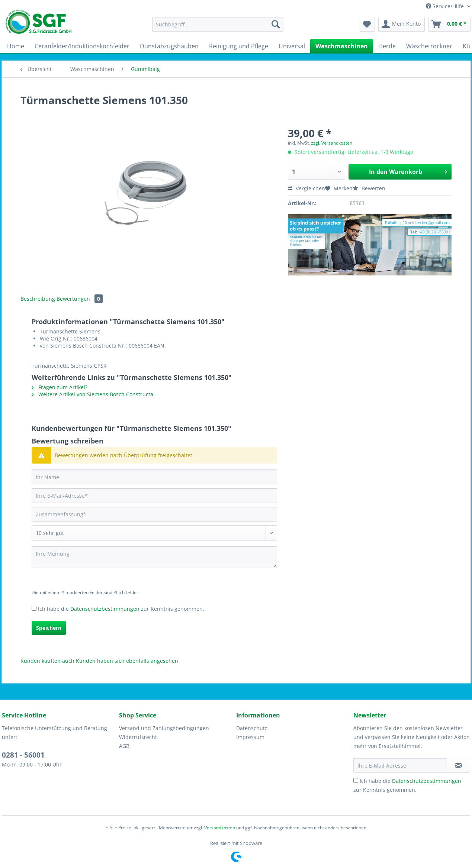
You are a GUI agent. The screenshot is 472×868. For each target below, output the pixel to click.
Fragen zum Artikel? (60, 387)
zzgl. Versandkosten (332, 143)
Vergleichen (306, 188)
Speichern (49, 628)
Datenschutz (252, 728)
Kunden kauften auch (47, 661)
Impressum (250, 737)
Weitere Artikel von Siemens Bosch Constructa (92, 394)
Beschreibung (38, 299)
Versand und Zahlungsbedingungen (164, 728)
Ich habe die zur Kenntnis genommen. (121, 609)
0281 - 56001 (23, 755)
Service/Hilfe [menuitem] (446, 6)
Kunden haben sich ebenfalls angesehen (127, 661)
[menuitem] (218, 28)
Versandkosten (220, 828)
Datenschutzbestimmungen (105, 609)
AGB (124, 746)
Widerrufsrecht (138, 737)
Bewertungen (80, 299)
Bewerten (369, 188)
